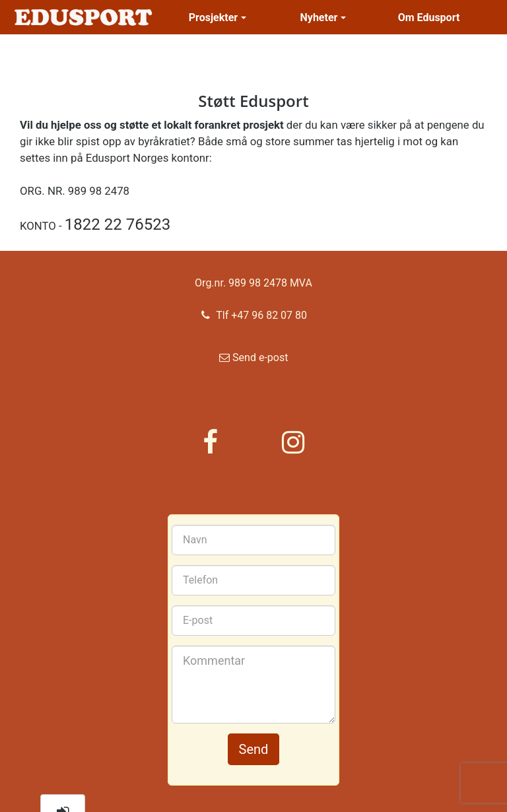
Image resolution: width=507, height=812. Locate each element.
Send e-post (254, 362)
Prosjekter (218, 17)
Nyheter (323, 17)
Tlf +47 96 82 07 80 (253, 314)
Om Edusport (429, 17)
